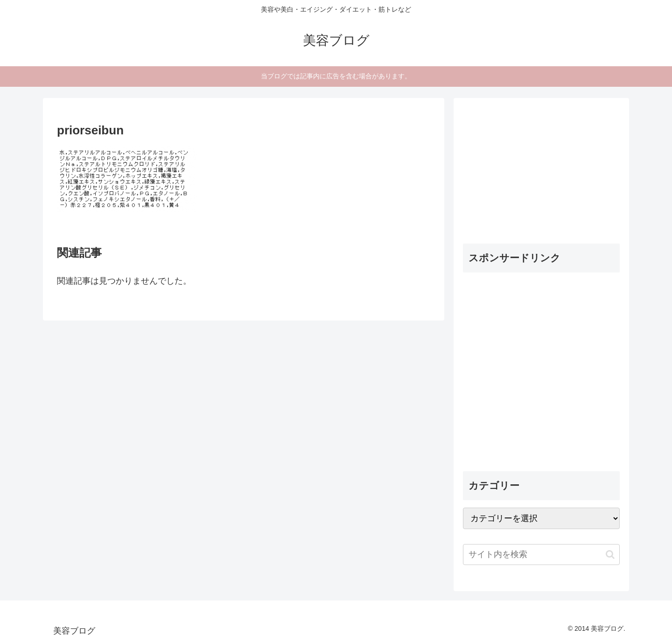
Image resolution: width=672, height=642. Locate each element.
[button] (610, 555)
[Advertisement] (533, 166)
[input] (541, 555)
